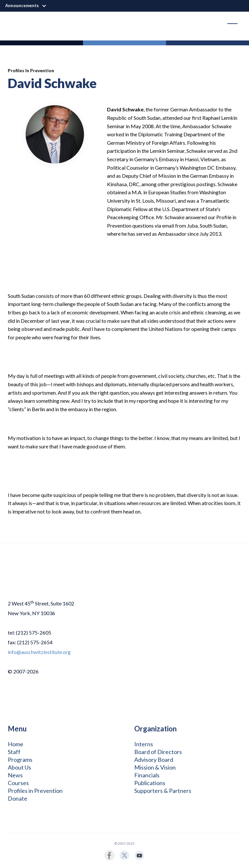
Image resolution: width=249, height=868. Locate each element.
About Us (19, 767)
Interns (144, 744)
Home (16, 744)
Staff (14, 752)
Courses (18, 783)
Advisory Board (154, 760)
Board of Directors (158, 752)
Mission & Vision (155, 767)
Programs (20, 760)
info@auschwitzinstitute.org (39, 652)
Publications (150, 783)
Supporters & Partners (163, 791)
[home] (13, 24)
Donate (18, 798)
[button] (29, 6)
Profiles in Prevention (35, 791)
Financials (147, 775)
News (15, 775)
